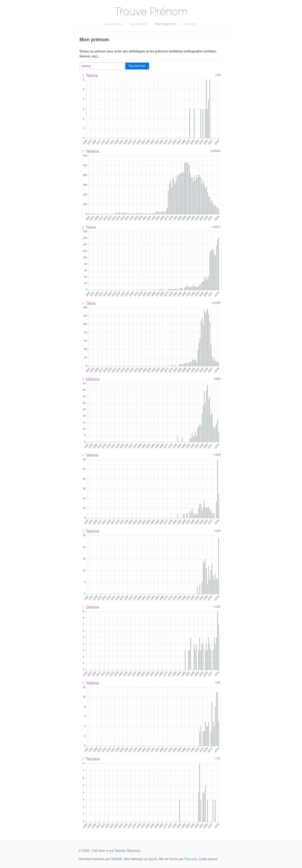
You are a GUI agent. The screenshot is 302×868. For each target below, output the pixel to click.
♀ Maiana (90, 379)
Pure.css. (191, 859)
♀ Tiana (89, 227)
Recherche (139, 24)
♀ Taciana (91, 759)
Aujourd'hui (114, 24)
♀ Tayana (90, 531)
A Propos (190, 24)
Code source (208, 859)
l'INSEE (116, 859)
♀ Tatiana (90, 151)
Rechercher (137, 66)
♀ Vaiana (90, 455)
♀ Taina (89, 303)
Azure (153, 859)
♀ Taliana (90, 683)
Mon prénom (165, 24)
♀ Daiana (90, 607)
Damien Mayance (128, 851)
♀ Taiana (90, 75)
